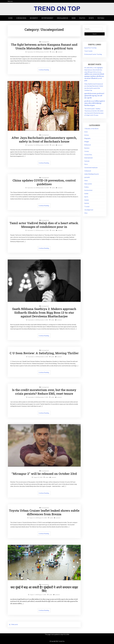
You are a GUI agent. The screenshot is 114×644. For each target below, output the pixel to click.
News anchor (88, 184)
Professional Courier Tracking (93, 54)
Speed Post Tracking (90, 48)
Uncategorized (45, 42)
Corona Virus (88, 155)
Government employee (91, 167)
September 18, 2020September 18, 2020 (38, 52)
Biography (34, 18)
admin (53, 52)
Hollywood (88, 171)
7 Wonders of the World (91, 129)
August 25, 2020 (38, 477)
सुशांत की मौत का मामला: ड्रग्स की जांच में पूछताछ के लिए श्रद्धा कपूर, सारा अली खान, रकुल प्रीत (94, 96)
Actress (87, 135)
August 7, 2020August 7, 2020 (38, 594)
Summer (87, 203)
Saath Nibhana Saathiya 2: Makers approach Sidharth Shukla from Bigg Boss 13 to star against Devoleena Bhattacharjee (44, 312)
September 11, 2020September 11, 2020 (38, 230)
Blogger (87, 141)
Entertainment (47, 18)
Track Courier (88, 51)
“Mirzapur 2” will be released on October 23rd (44, 473)
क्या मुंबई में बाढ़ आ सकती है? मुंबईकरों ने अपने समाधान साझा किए (44, 588)
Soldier (86, 193)
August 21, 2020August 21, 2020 (38, 517)
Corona (87, 151)
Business (87, 148)
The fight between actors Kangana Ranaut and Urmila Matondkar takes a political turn (44, 46)
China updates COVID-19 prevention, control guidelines (44, 182)
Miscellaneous (62, 18)
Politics (82, 18)
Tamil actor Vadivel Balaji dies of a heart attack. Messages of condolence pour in (44, 225)
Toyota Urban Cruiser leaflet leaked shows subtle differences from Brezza (44, 512)
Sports (91, 18)
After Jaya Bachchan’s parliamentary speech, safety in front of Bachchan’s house (44, 139)
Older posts (14, 624)
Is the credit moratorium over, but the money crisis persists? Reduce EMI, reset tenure (44, 391)
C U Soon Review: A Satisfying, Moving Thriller (44, 353)
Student (87, 200)
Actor (86, 132)
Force (86, 164)
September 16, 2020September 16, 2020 (38, 145)
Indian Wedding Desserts (92, 174)
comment (60, 52)
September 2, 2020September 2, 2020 (38, 319)
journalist (87, 177)
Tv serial (87, 206)
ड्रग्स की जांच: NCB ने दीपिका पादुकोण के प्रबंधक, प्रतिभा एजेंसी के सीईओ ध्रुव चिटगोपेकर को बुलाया (95, 103)
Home (10, 18)
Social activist (88, 190)
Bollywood (88, 145)
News (74, 18)
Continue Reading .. (44, 70)
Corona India (21, 18)
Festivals (101, 18)
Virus (86, 213)
